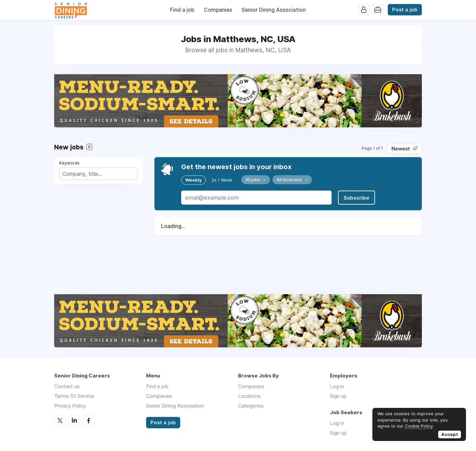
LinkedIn (74, 421)
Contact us (67, 386)
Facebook (89, 421)
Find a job (182, 10)
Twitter (60, 421)
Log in (337, 386)
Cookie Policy (419, 426)
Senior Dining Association (274, 10)
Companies (218, 10)
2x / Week (222, 180)
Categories (251, 406)
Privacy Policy (70, 406)
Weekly (194, 180)
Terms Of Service (74, 396)
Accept (450, 434)
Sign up (338, 396)
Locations (249, 396)
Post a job (405, 10)
